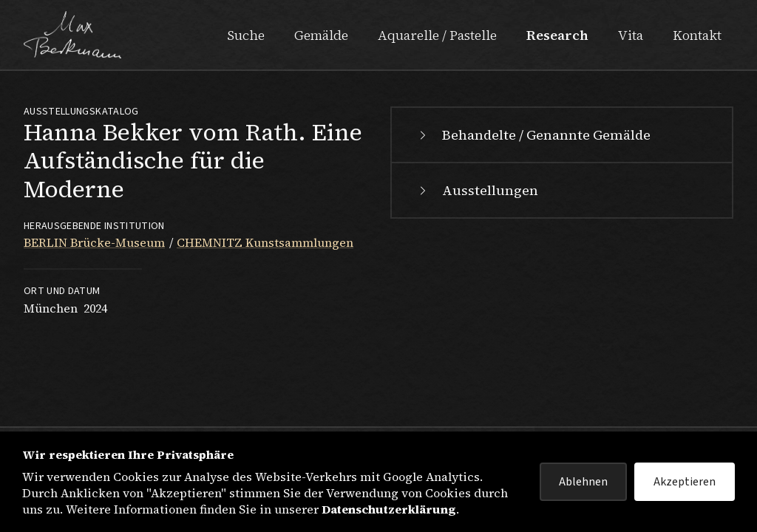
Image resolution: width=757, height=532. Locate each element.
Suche (246, 35)
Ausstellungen (477, 190)
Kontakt (697, 35)
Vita (631, 35)
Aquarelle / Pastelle (437, 35)
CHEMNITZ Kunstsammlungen (265, 242)
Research (557, 35)
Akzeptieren (685, 482)
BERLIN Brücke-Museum (94, 242)
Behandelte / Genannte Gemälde (533, 135)
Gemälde (321, 35)
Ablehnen (583, 482)
